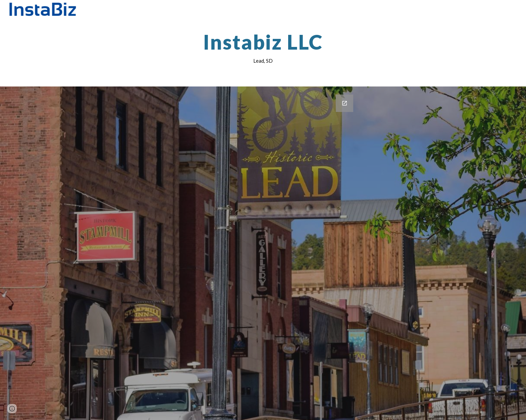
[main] (263, 48)
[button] (12, 409)
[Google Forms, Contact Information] (263, 253)
